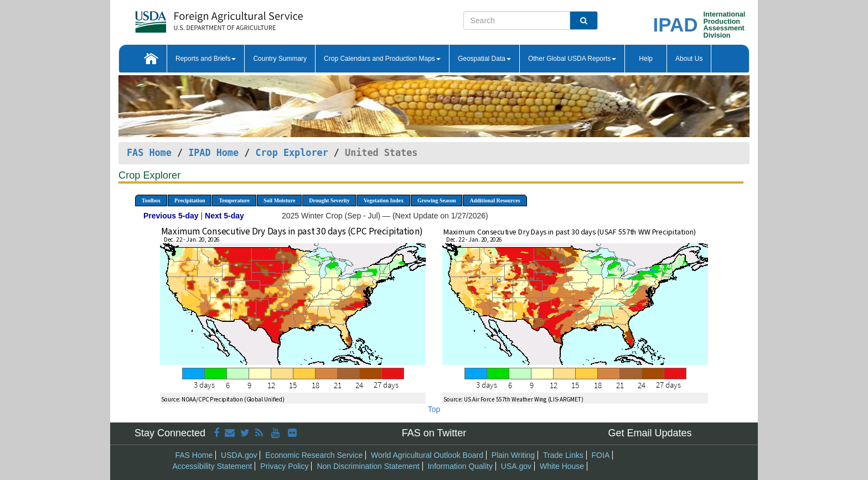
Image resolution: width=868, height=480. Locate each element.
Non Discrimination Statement (368, 466)
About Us (689, 59)
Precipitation (190, 200)
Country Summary (280, 59)
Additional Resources (495, 200)
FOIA (601, 455)
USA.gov (516, 466)
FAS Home (149, 153)
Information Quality (460, 466)
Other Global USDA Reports (572, 59)
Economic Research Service (314, 455)
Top (434, 409)
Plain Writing (513, 455)
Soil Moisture (279, 200)
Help (646, 59)
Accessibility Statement (213, 466)
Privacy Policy (284, 466)
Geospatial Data (484, 59)
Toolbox (151, 200)
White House (562, 466)
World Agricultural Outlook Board (427, 455)
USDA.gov (239, 455)
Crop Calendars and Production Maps (382, 59)
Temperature (234, 200)
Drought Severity (329, 200)
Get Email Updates (650, 433)
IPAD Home (213, 153)
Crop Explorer (291, 153)
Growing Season (437, 200)
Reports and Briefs (206, 59)
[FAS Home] (191, 18)
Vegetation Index (384, 200)
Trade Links (563, 455)
